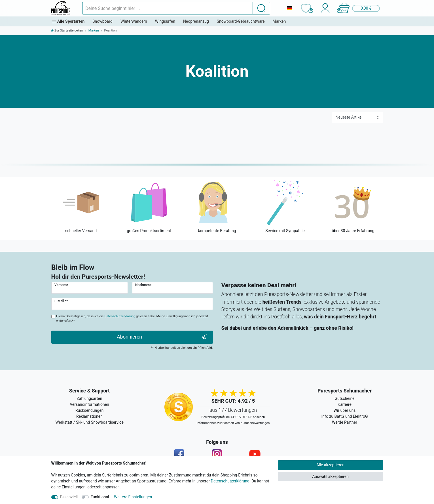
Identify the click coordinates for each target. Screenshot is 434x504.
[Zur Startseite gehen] (67, 31)
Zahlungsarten (89, 398)
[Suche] (261, 8)
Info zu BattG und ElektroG (345, 416)
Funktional (100, 497)
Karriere (345, 404)
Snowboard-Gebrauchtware (241, 21)
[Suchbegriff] (168, 8)
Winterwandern (134, 21)
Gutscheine (344, 398)
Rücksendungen (90, 410)
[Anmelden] (325, 8)
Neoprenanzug (196, 21)
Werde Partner (345, 422)
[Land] (290, 8)
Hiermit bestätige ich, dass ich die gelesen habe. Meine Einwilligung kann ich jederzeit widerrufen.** (132, 319)
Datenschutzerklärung (230, 481)
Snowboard (102, 21)
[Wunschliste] (306, 8)
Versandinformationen (89, 404)
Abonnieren (162, 337)
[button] (359, 8)
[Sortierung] (357, 117)
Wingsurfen (165, 21)
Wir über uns (345, 410)
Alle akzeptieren (330, 465)
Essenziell (69, 497)
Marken (279, 21)
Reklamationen (89, 416)
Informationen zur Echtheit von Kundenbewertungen (233, 423)
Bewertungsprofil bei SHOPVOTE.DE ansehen (233, 417)
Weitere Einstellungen (133, 497)
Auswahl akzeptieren (330, 476)
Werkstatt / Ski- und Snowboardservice (89, 422)
